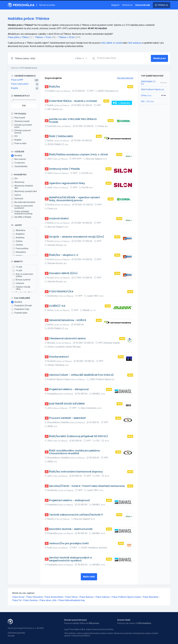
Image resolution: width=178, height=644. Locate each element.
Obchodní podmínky (16, 633)
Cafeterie (18, 283)
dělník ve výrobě (114, 43)
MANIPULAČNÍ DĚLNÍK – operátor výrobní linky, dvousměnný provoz (75, 199)
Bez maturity (18, 159)
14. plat (17, 271)
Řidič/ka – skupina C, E (64, 255)
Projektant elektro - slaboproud (69, 500)
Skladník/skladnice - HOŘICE (68, 320)
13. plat (17, 267)
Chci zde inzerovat (125, 78)
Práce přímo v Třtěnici (18, 37)
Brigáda (15, 88)
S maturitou (18, 163)
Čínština (18, 245)
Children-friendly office (21, 288)
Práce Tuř (17, 600)
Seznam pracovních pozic (75, 620)
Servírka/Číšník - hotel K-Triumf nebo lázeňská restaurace (87, 486)
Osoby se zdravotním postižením (22, 207)
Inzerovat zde (143, 5)
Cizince (16, 195)
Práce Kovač (18, 597)
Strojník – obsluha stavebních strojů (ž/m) (77, 237)
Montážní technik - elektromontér (71, 529)
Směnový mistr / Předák (64, 169)
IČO (14, 136)
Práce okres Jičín (48, 600)
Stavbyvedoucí (59, 357)
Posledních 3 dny (20, 309)
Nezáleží (17, 156)
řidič (103, 43)
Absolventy (18, 182)
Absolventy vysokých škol (24, 191)
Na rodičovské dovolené (23, 202)
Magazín (115, 5)
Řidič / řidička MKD (61, 136)
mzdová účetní (59, 219)
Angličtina (18, 234)
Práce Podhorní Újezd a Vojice (126, 597)
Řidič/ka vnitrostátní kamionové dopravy (76, 472)
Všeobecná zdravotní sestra (67, 339)
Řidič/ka (55, 87)
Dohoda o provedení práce (22, 126)
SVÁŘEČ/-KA (57, 306)
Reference (127, 5)
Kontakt (11, 636)
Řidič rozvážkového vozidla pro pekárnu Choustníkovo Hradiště (75, 452)
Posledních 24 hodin (22, 306)
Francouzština (20, 249)
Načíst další (89, 577)
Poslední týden (19, 313)
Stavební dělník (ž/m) (63, 273)
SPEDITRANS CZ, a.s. (148, 83)
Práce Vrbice (71, 597)
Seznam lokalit (124, 620)
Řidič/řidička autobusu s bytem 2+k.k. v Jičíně (78, 155)
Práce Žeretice (30, 600)
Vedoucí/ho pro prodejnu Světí (69, 543)
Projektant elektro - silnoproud (69, 389)
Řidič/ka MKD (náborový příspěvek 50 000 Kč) (79, 436)
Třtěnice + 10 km (43, 37)
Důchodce (17, 199)
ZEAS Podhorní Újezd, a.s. (153, 89)
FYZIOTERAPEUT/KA (61, 292)
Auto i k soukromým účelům (23, 275)
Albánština (19, 230)
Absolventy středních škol (22, 187)
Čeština (17, 241)
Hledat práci (159, 58)
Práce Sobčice (103, 597)
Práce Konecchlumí (54, 597)
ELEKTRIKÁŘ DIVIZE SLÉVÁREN (67, 404)
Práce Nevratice (150, 597)
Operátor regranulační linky (67, 183)
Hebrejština (19, 252)
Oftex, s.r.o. (146, 95)
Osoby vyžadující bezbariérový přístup (22, 212)
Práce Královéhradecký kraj (71, 600)
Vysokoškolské (19, 167)
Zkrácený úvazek (20, 121)
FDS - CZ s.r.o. (148, 101)
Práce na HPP (17, 80)
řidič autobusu (135, 43)
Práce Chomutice (35, 597)
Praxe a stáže (19, 144)
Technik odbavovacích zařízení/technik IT (76, 515)
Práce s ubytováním (20, 84)
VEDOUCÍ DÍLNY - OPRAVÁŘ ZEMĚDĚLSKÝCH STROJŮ (81, 375)
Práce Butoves (87, 597)
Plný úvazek (18, 118)
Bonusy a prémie (21, 280)
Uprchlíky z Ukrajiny (21, 217)
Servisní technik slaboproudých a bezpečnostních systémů (71, 559)
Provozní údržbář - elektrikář (67, 418)
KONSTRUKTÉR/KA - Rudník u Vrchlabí (73, 101)
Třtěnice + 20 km (67, 37)
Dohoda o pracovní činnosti (21, 132)
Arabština (18, 238)
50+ (14, 179)
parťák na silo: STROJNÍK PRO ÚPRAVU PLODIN (73, 121)
